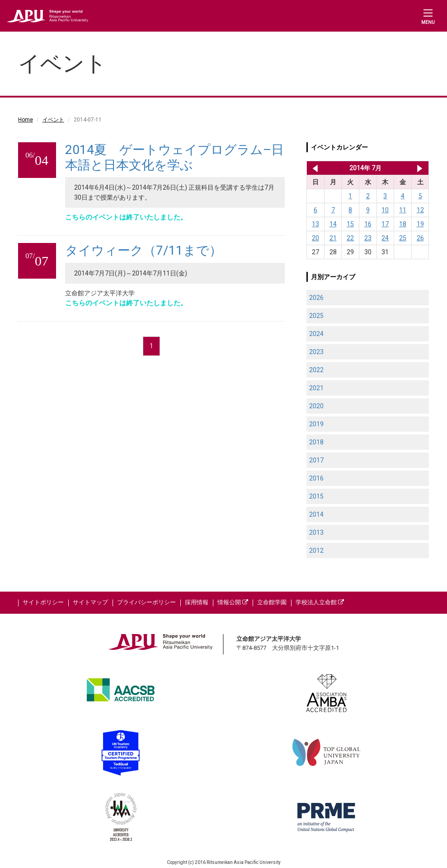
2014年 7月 (365, 168)
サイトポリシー (43, 602)
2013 (316, 532)
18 (403, 224)
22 (350, 238)
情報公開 (233, 602)
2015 (316, 496)
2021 (316, 388)
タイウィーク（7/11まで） (144, 250)
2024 (316, 334)
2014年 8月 (420, 168)
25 (403, 238)
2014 (316, 514)
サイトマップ (90, 602)
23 (368, 238)
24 (385, 238)
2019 (316, 424)
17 (385, 224)
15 (350, 224)
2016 (316, 478)
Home (26, 120)
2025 (316, 316)
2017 (316, 460)
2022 (316, 370)
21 (333, 238)
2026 (316, 298)
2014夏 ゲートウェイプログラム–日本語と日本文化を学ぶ (174, 157)
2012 (316, 551)
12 (420, 210)
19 (420, 224)
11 (403, 210)
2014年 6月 (313, 168)
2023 (316, 352)
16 (368, 224)
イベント (53, 120)
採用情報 (197, 602)
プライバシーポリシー (146, 602)
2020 (316, 406)
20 (315, 238)
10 (385, 210)
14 (333, 224)
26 (420, 238)
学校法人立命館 (320, 602)
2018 (316, 442)
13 (315, 224)
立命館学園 (272, 602)
